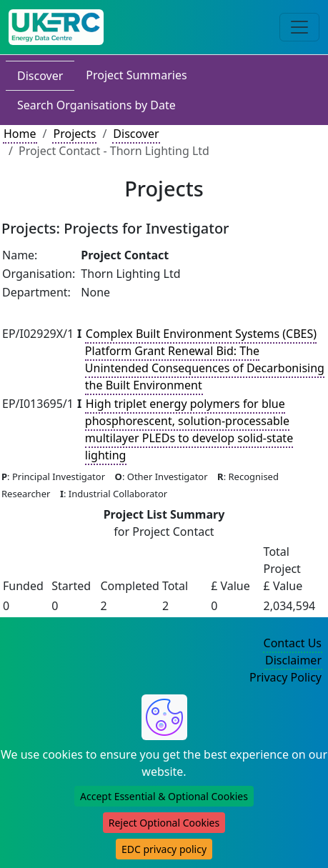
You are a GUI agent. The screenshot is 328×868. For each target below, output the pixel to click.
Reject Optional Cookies (164, 823)
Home (20, 134)
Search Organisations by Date (96, 105)
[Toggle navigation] (299, 27)
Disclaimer (293, 660)
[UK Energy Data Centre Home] (56, 27)
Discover (40, 76)
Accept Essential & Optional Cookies (164, 796)
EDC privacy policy (164, 849)
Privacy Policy (285, 677)
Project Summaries (136, 75)
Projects (74, 134)
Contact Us (293, 643)
